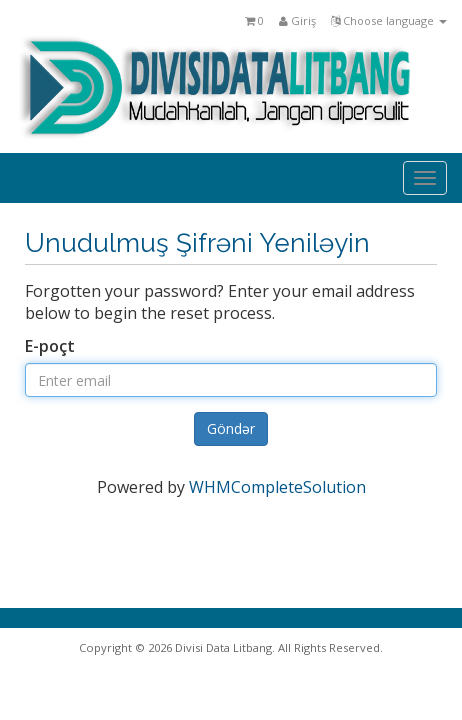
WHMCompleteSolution (277, 487)
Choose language (389, 20)
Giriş (297, 20)
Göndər (231, 428)
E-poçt (50, 346)
